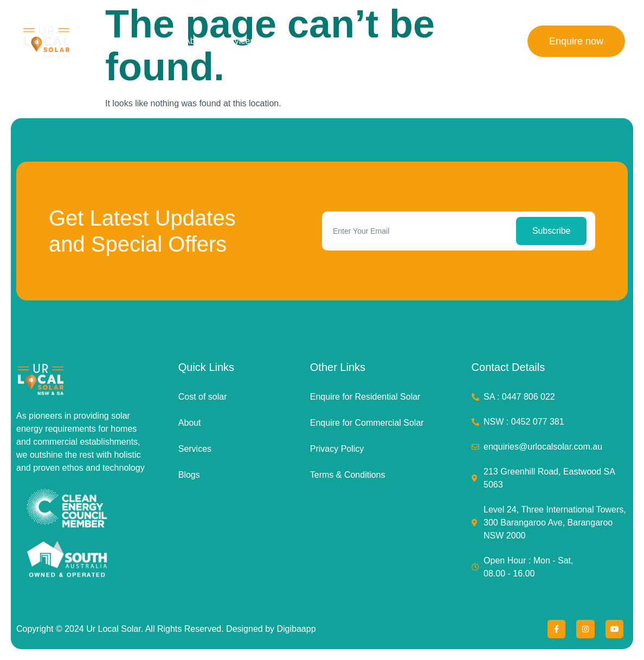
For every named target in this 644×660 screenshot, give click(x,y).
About (196, 41)
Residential (335, 41)
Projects (284, 41)
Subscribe (552, 231)
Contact (478, 41)
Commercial (394, 41)
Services (238, 41)
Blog (440, 41)
